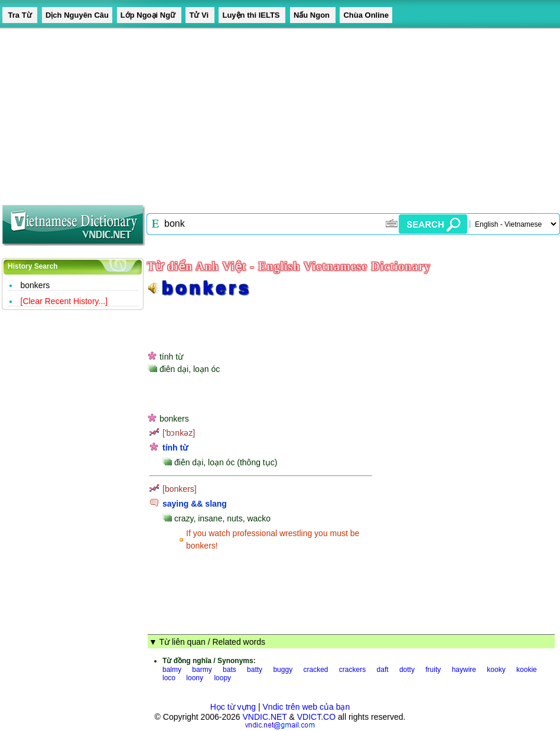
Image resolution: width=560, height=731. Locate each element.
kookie (527, 670)
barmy (202, 670)
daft (383, 670)
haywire (464, 670)
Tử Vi (200, 15)
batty (255, 670)
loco (169, 678)
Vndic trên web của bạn (307, 707)
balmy (172, 670)
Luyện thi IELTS (252, 15)
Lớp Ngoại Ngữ (149, 15)
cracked (315, 670)
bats (229, 670)
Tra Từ (20, 15)
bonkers (35, 285)
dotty (407, 670)
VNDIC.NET (264, 717)
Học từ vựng (233, 707)
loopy (222, 678)
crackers (352, 670)
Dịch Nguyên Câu (77, 15)
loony (195, 678)
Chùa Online (366, 15)
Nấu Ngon (313, 15)
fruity (433, 670)
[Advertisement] (258, 112)
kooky (496, 670)
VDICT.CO (316, 717)
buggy (283, 670)
